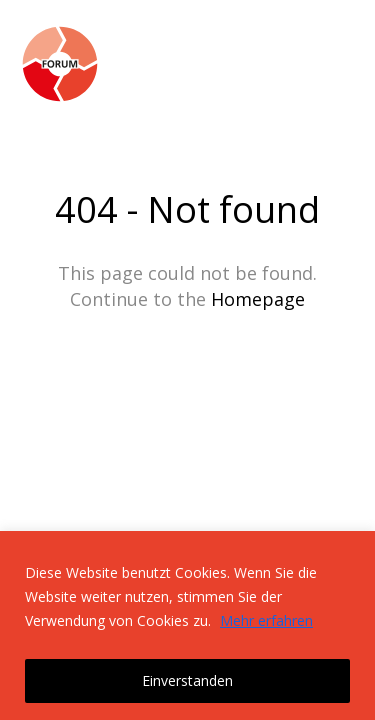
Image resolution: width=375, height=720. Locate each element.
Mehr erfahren (266, 620)
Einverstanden (187, 680)
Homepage (258, 299)
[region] (187, 625)
